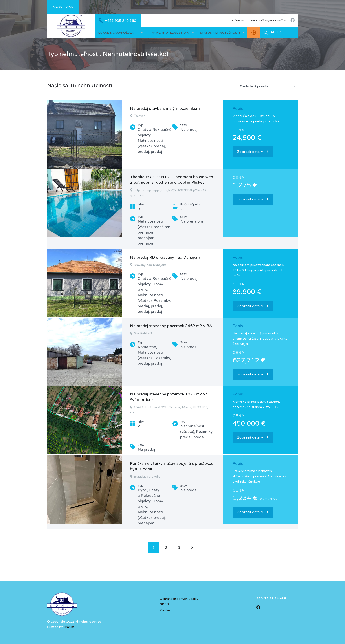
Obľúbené (236, 20)
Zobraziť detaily (253, 152)
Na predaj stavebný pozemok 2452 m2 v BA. (172, 326)
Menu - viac (63, 7)
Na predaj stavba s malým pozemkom (165, 108)
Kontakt (166, 610)
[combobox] (120, 33)
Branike (69, 627)
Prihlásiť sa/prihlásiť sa (269, 20)
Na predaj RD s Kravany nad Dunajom (165, 257)
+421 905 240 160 (121, 21)
